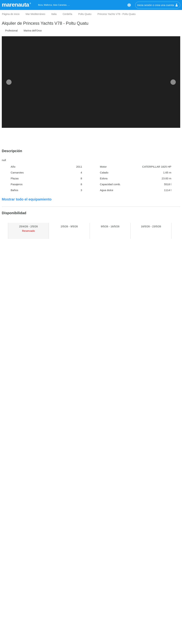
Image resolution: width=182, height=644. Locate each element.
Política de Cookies (14, 629)
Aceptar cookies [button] (159, 38)
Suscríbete (111, 578)
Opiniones (8, 619)
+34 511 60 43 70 (149, 608)
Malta (60, 624)
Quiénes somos (12, 603)
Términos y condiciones (16, 624)
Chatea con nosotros (151, 619)
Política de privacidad (15, 635)
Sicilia (60, 619)
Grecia (60, 613)
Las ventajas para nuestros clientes (23, 613)
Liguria (61, 629)
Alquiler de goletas (104, 619)
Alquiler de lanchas (104, 608)
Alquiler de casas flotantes (109, 624)
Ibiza (59, 640)
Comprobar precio (61, 276)
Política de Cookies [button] (150, 18)
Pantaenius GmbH (62, 344)
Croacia (61, 608)
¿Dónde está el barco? (23, 397)
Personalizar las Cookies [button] (28, 38)
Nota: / (111, 516)
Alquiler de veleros (104, 603)
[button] (172, 9)
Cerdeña (62, 603)
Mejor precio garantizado (17, 608)
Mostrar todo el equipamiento (27, 199)
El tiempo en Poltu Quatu (25, 410)
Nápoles (61, 635)
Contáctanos (144, 603)
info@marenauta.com (152, 613)
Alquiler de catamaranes (108, 613)
